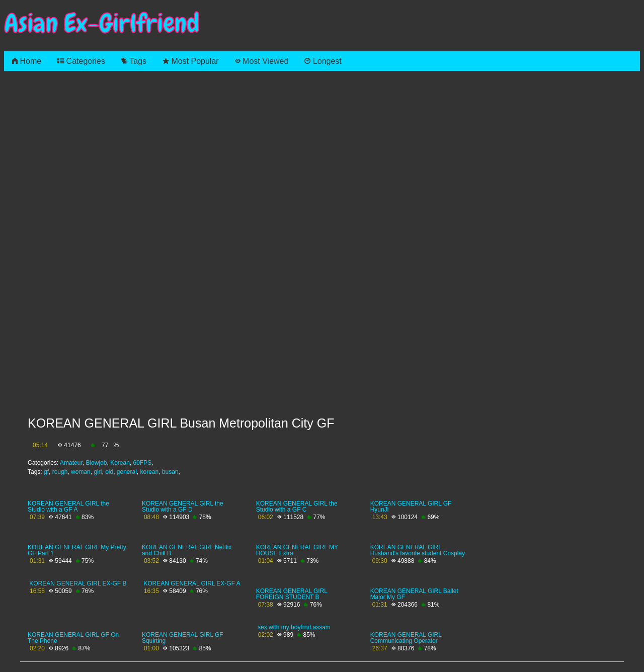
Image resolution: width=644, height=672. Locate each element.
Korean (120, 463)
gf (46, 472)
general (127, 472)
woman (81, 472)
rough (60, 472)
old (109, 472)
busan (170, 472)
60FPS (143, 463)
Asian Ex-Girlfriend (102, 23)
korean (150, 472)
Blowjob (96, 463)
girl (98, 472)
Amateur (71, 463)
